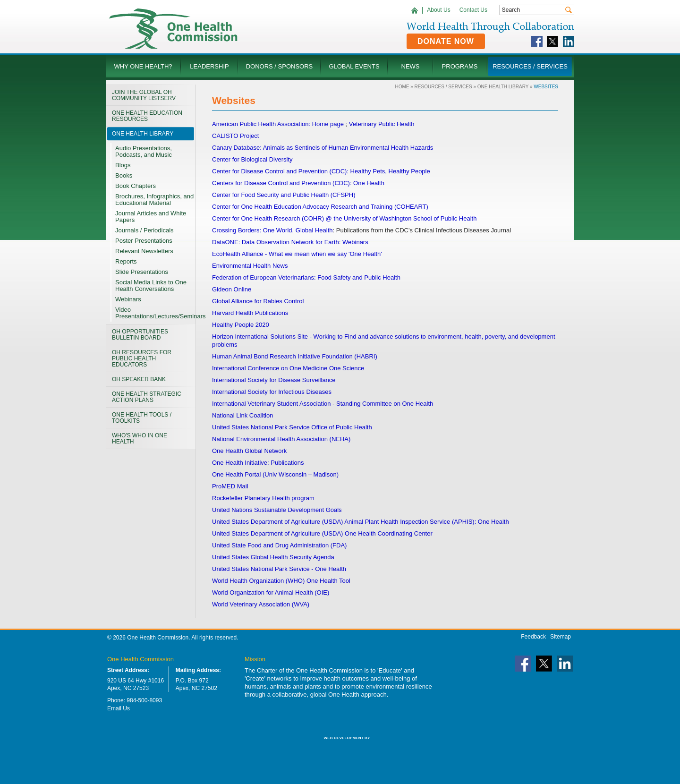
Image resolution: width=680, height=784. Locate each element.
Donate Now (446, 41)
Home (402, 87)
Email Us (119, 708)
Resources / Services (443, 87)
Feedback (533, 637)
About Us (438, 10)
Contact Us (473, 10)
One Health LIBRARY (503, 87)
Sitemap (561, 637)
